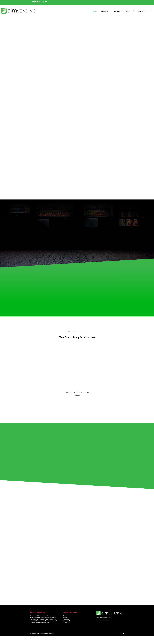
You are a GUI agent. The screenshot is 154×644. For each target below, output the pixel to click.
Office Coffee (67, 622)
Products (129, 11)
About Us (105, 11)
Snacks (65, 616)
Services (117, 11)
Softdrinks (66, 617)
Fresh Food (66, 619)
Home (95, 11)
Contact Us (142, 11)
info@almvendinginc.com (106, 617)
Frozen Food (66, 621)
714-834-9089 (104, 620)
